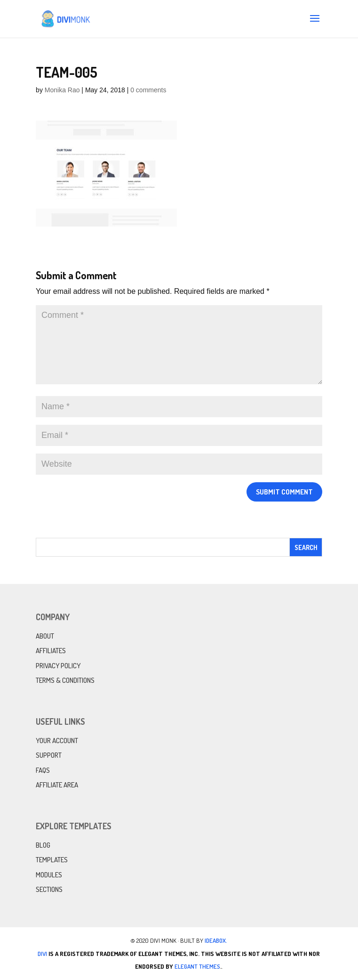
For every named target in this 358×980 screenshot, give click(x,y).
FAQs (43, 770)
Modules (49, 875)
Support (49, 755)
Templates (52, 860)
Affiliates (51, 651)
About (45, 636)
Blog (43, 845)
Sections (49, 889)
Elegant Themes (197, 966)
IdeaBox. (216, 940)
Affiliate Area (57, 785)
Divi (42, 954)
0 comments (148, 90)
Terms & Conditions (65, 680)
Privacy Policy (58, 666)
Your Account (57, 741)
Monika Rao (62, 90)
